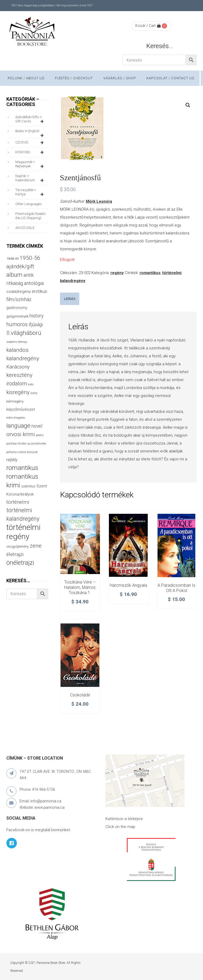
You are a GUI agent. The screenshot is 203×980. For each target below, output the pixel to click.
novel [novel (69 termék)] (37, 426)
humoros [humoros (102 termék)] (17, 324)
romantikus (150, 273)
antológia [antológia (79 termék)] (34, 283)
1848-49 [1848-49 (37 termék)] (12, 259)
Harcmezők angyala (128, 585)
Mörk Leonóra (99, 201)
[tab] (70, 299)
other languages (29, 204)
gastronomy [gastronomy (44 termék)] (17, 308)
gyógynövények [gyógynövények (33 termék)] (17, 316)
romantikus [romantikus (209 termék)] (22, 468)
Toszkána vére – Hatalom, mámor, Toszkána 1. (80, 587)
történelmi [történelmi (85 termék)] (18, 502)
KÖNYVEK (30, 152)
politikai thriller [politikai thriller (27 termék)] (16, 443)
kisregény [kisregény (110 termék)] (18, 392)
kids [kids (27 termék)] (31, 384)
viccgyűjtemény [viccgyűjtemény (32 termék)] (18, 546)
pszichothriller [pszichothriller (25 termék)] (37, 444)
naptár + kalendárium (30, 178)
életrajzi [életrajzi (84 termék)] (15, 554)
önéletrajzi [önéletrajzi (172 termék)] (20, 563)
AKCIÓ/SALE (25, 228)
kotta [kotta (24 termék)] (34, 393)
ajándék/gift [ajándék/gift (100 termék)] (20, 267)
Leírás (70, 299)
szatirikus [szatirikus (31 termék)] (28, 486)
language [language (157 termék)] (18, 426)
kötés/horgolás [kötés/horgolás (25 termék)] (16, 418)
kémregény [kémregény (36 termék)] (15, 401)
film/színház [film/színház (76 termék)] (19, 299)
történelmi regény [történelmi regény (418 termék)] (23, 532)
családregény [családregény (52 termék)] (19, 292)
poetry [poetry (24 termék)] (40, 435)
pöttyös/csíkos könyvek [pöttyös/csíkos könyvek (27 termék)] (22, 452)
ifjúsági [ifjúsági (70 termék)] (36, 325)
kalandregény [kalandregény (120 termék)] (23, 358)
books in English (30, 132)
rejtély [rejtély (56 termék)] (12, 460)
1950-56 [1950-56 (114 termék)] (30, 258)
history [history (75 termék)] (37, 316)
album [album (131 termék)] (14, 275)
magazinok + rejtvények (30, 164)
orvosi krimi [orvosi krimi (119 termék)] (21, 434)
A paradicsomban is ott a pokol (176, 588)
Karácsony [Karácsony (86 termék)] (18, 367)
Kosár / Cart (148, 26)
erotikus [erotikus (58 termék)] (39, 291)
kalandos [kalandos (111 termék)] (17, 350)
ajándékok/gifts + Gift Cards (30, 119)
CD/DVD (30, 142)
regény (117, 273)
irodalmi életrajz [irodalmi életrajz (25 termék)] (17, 342)
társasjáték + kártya (30, 192)
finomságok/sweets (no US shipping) (31, 216)
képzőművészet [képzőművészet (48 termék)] (21, 409)
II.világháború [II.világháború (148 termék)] (24, 333)
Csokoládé (80, 695)
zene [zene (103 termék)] (36, 546)
